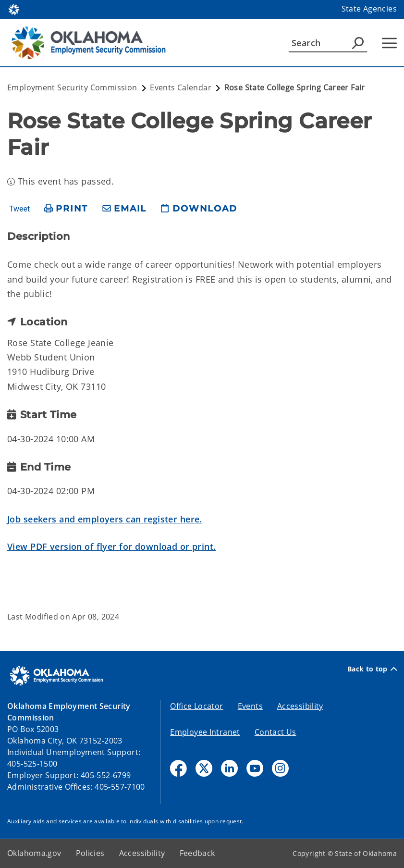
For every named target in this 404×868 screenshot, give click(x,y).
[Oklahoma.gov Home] (14, 9)
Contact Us (275, 732)
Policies (90, 853)
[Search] (328, 43)
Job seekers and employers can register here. (105, 519)
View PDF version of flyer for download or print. (112, 546)
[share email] (124, 209)
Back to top (372, 669)
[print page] (66, 209)
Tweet (19, 209)
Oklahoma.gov (34, 853)
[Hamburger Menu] (389, 43)
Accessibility (300, 706)
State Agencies (369, 9)
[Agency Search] (358, 43)
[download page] (199, 209)
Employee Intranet (205, 732)
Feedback (197, 853)
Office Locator (196, 706)
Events (250, 706)
